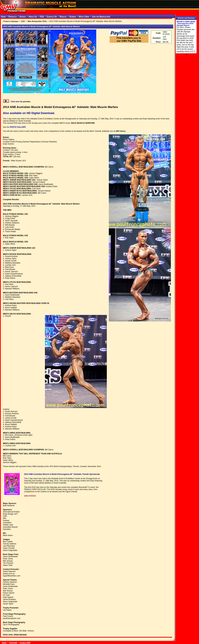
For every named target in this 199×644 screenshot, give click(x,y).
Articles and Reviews (186, 18)
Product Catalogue (11, 21)
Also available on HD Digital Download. (29, 113)
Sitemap (73, 16)
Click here (11, 102)
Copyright (13, 643)
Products (13, 16)
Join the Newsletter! (101, 16)
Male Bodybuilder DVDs (37, 21)
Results (63, 16)
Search (23, 16)
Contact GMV (25, 643)
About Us (33, 16)
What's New (84, 16)
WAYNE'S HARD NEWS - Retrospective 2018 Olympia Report (186, 23)
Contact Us (52, 16)
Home (3, 16)
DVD (23, 21)
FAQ (42, 16)
